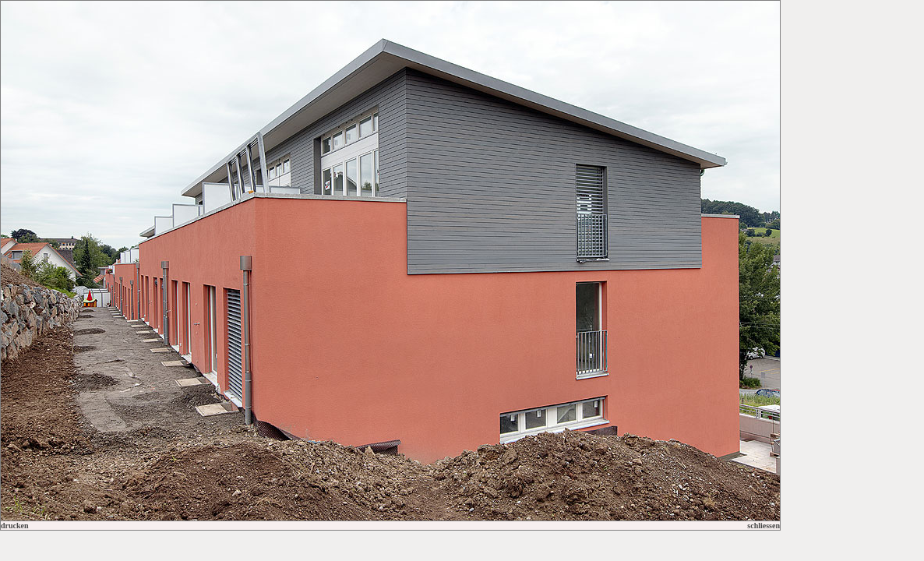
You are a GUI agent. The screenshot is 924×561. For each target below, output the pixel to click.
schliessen (764, 526)
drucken (15, 526)
